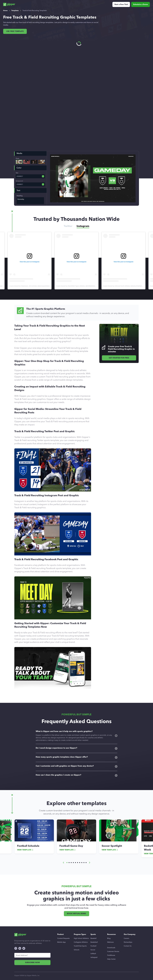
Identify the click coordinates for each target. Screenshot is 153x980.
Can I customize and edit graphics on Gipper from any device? (76, 766)
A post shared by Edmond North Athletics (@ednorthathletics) (124, 286)
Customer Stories (113, 951)
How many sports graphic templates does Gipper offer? (76, 757)
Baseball (93, 938)
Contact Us (128, 946)
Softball (93, 954)
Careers (126, 938)
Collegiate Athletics (81, 942)
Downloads (111, 948)
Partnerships (128, 942)
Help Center (111, 959)
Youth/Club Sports (80, 946)
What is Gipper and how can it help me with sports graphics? (76, 736)
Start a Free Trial (121, 4)
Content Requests (63, 938)
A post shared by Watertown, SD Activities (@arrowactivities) (30, 286)
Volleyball (94, 957)
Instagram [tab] (83, 226)
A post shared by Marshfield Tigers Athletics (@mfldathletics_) (77, 286)
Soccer (93, 950)
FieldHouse (111, 955)
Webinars (110, 942)
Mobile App (61, 942)
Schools (77, 950)
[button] (63, 863)
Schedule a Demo (141, 4)
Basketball (94, 942)
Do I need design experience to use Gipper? (76, 748)
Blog (109, 938)
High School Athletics (81, 938)
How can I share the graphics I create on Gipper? (76, 775)
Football (93, 946)
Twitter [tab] (68, 226)
